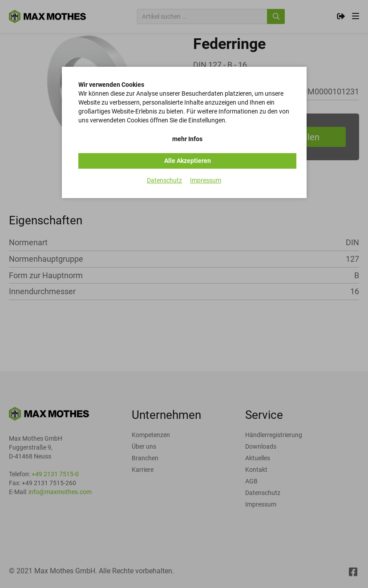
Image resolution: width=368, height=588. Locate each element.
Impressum (206, 180)
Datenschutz (164, 180)
